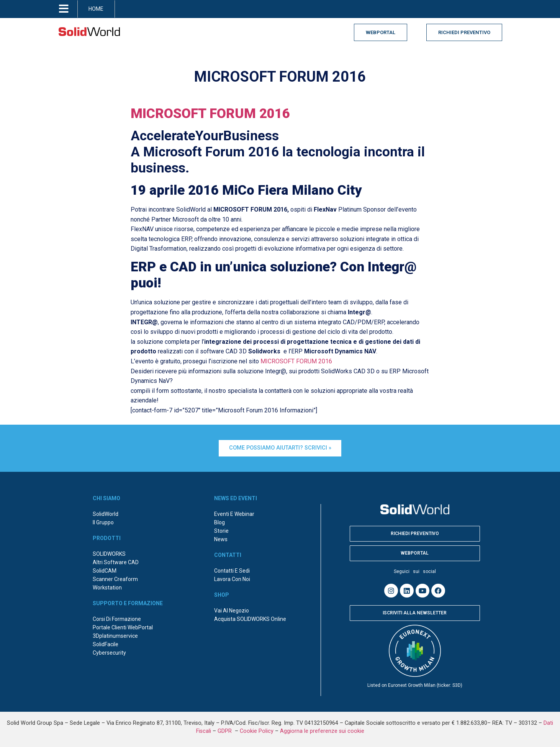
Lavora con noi (232, 578)
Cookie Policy (257, 730)
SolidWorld (106, 513)
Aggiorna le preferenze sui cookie (322, 730)
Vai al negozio (232, 609)
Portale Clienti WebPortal (123, 626)
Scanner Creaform (115, 578)
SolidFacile (106, 643)
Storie (221, 530)
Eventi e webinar (234, 513)
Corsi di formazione (117, 618)
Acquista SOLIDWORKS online (250, 618)
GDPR (225, 730)
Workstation (107, 586)
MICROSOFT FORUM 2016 (210, 114)
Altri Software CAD (116, 561)
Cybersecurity (109, 652)
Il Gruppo (103, 521)
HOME (96, 9)
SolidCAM (105, 570)
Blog (219, 521)
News (221, 538)
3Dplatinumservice (115, 635)
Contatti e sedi (232, 570)
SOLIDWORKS (109, 553)
